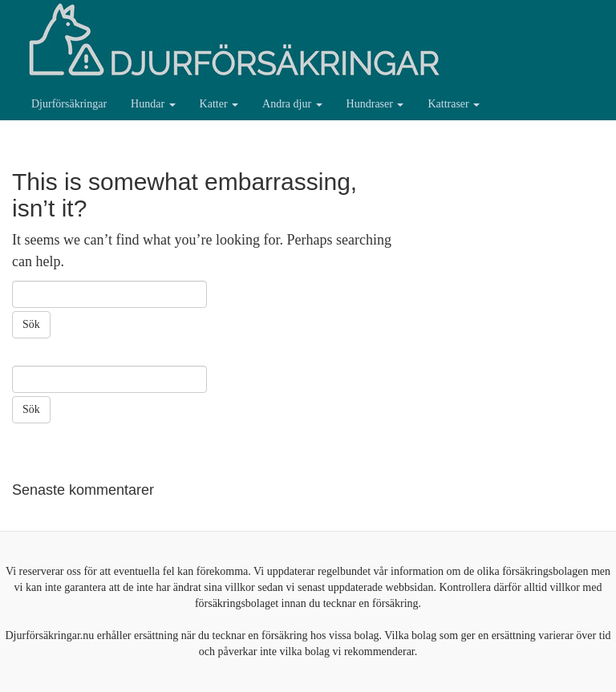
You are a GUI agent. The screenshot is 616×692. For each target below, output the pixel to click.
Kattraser (454, 104)
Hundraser (375, 104)
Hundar (153, 104)
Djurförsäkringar (69, 104)
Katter (219, 104)
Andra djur (292, 104)
